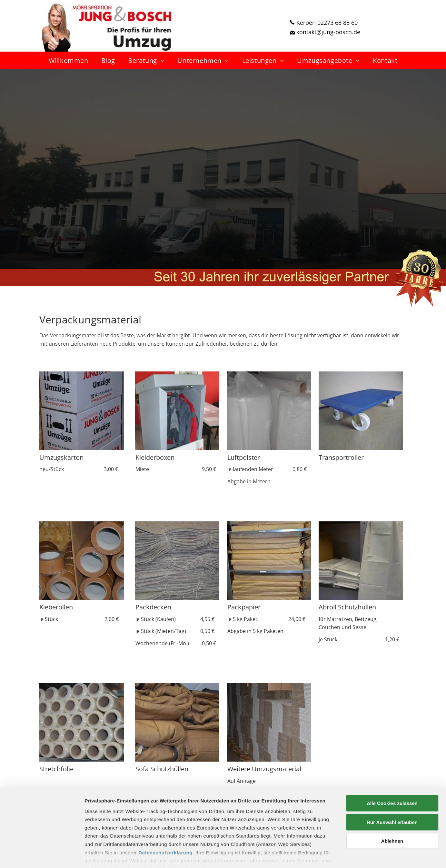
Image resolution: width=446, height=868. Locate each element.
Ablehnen (392, 806)
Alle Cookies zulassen (392, 769)
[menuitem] (69, 60)
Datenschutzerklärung (165, 818)
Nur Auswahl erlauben (392, 787)
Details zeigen (343, 855)
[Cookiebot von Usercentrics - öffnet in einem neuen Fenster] (42, 855)
